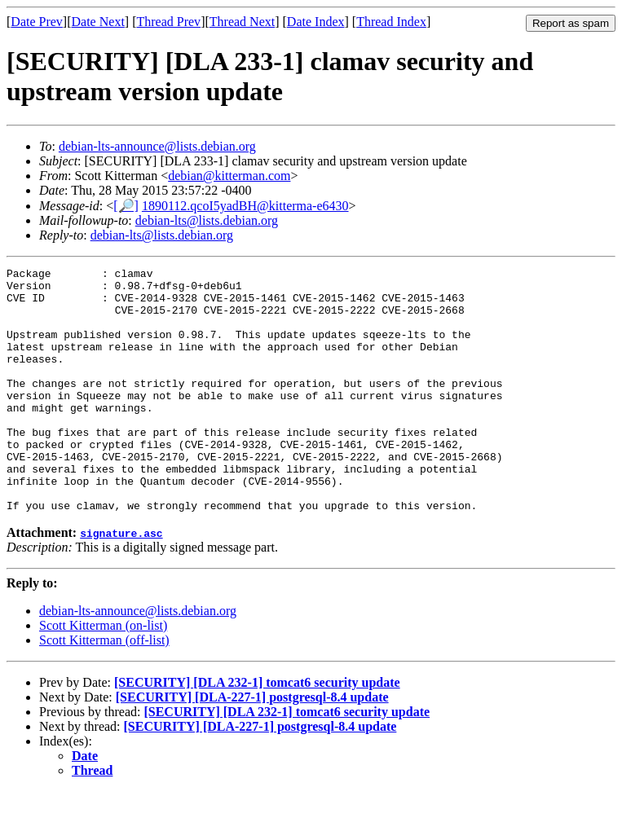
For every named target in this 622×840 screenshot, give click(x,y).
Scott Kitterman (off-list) (104, 689)
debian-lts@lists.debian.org (207, 220)
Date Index (316, 22)
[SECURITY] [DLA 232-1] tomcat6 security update (257, 731)
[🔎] (126, 206)
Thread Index (391, 22)
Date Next (98, 22)
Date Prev (37, 22)
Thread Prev (168, 22)
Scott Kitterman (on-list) (103, 674)
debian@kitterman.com (229, 176)
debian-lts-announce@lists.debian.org (157, 146)
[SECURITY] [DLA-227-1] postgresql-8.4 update (252, 746)
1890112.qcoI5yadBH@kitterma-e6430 (245, 206)
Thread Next (242, 22)
